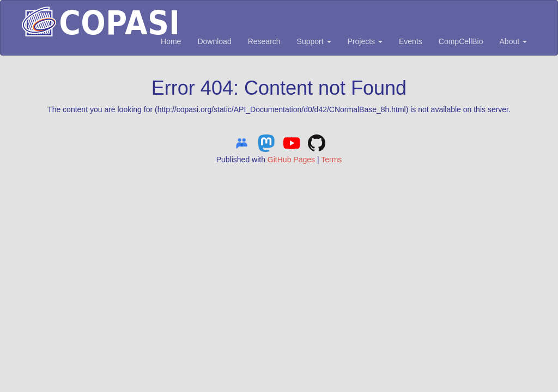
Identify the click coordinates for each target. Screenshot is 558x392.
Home (171, 41)
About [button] (513, 41)
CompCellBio (461, 41)
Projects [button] (365, 41)
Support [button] (314, 41)
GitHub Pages (291, 160)
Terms (331, 160)
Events (411, 41)
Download (214, 41)
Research (264, 41)
